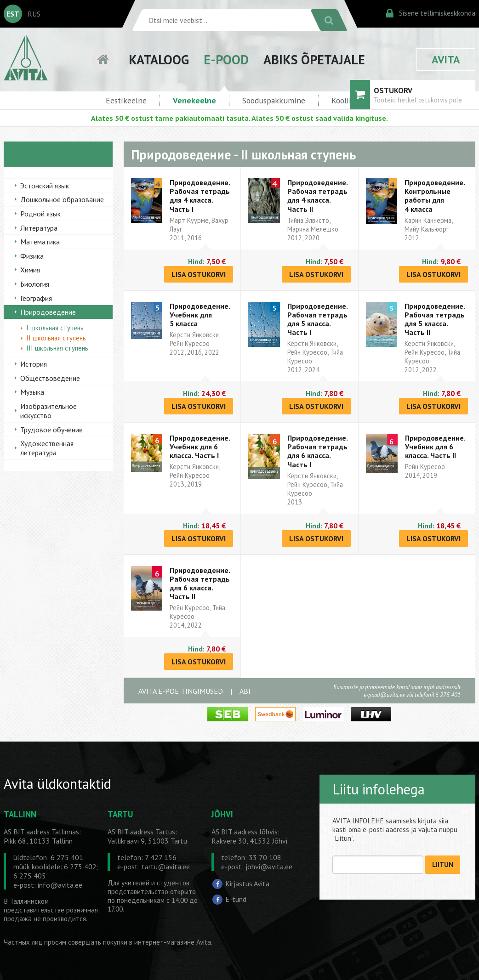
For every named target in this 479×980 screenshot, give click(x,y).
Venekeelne (194, 100)
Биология (35, 284)
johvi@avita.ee (269, 867)
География (36, 298)
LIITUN (443, 864)
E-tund (236, 899)
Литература (39, 228)
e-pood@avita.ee (384, 695)
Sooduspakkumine (274, 100)
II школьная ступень (56, 338)
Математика (40, 242)
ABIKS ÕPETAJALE (314, 59)
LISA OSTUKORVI (199, 274)
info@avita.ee (60, 885)
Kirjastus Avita (247, 884)
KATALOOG (159, 59)
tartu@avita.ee (166, 867)
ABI (245, 691)
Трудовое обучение (51, 430)
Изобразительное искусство (48, 411)
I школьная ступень (55, 328)
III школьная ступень (57, 348)
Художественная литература (47, 448)
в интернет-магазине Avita (170, 942)
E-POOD (226, 59)
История (34, 364)
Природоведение (48, 312)
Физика (32, 256)
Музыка (32, 392)
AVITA (446, 59)
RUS (34, 14)
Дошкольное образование (62, 199)
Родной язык (40, 214)
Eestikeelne (126, 100)
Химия (30, 270)
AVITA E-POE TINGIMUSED (181, 691)
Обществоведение (50, 378)
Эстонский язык (45, 186)
